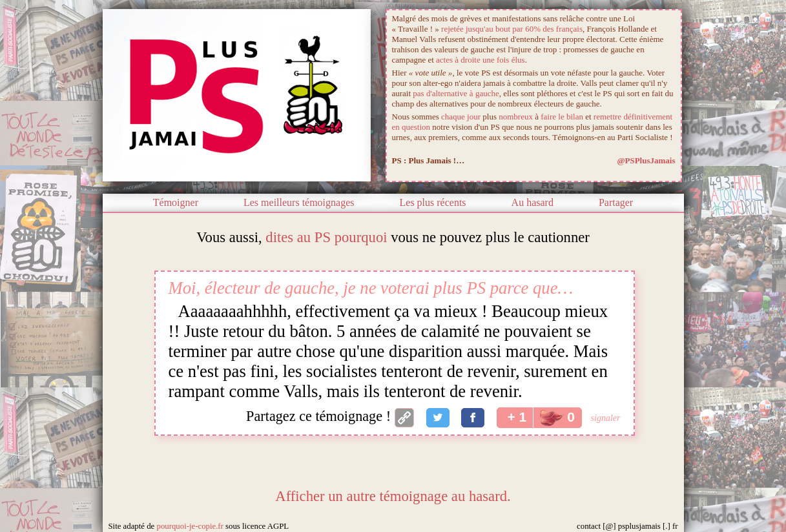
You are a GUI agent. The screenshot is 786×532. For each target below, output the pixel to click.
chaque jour (461, 117)
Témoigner (176, 202)
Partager (616, 202)
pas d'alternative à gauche (456, 93)
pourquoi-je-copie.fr (190, 526)
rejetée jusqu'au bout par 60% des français (512, 29)
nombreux (516, 117)
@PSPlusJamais (646, 160)
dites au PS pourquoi (326, 237)
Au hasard (533, 202)
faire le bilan (562, 117)
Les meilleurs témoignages (299, 202)
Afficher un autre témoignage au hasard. (393, 496)
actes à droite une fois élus (481, 60)
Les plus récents (433, 202)
